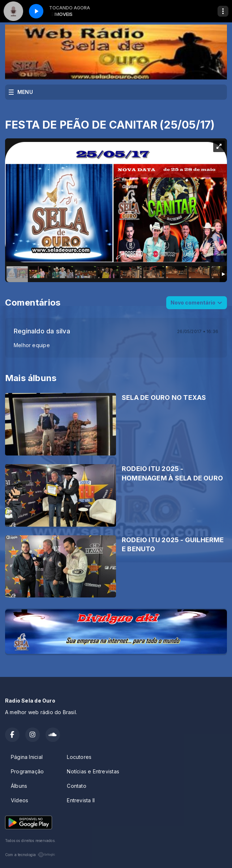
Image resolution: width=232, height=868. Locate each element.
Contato (76, 786)
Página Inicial (27, 757)
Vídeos (20, 800)
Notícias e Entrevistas (93, 771)
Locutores (79, 757)
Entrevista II (81, 800)
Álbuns (19, 786)
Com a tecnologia (30, 855)
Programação (27, 771)
